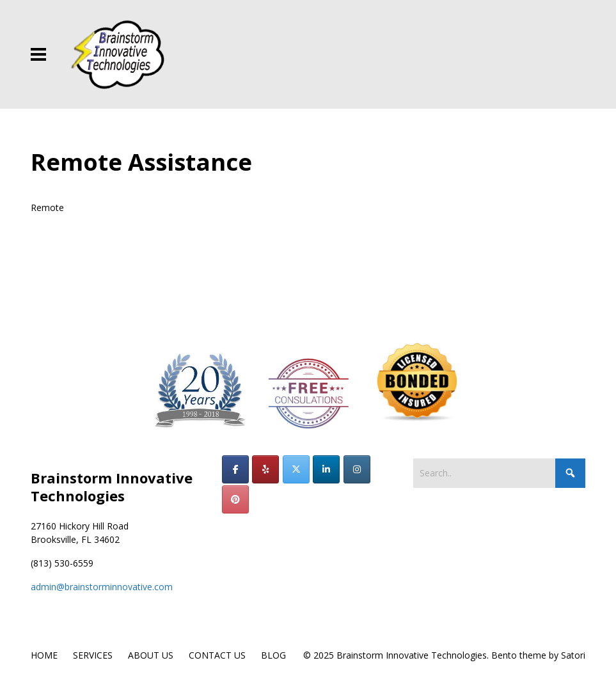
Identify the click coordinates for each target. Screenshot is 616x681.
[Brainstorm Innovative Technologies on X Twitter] (296, 469)
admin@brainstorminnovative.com (102, 587)
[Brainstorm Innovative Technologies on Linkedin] (326, 469)
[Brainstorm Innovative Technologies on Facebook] (235, 469)
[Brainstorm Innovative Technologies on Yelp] (265, 469)
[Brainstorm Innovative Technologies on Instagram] (357, 469)
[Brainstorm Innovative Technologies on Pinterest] (235, 499)
